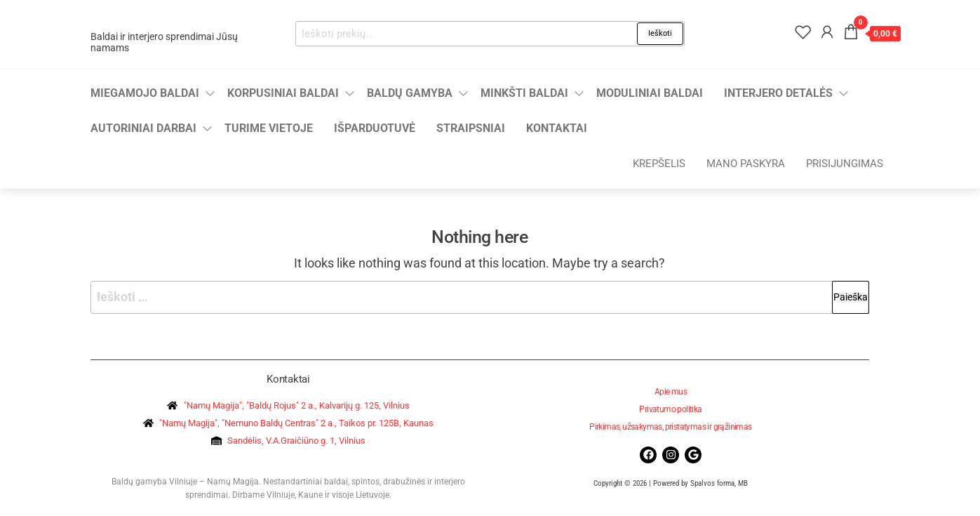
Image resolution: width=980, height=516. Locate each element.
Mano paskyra (746, 164)
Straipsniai (471, 128)
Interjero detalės (778, 93)
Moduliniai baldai (650, 93)
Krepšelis (659, 164)
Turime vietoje (269, 128)
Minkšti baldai (524, 93)
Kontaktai (557, 128)
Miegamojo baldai (145, 93)
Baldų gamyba (410, 93)
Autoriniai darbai (143, 128)
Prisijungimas (845, 164)
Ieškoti (660, 33)
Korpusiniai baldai (283, 93)
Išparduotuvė (375, 128)
